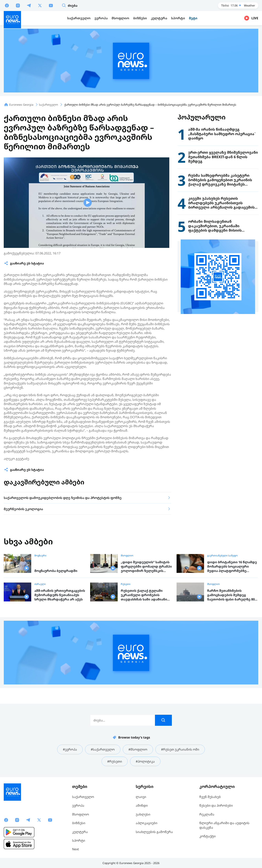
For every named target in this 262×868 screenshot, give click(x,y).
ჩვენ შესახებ (210, 797)
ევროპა (78, 805)
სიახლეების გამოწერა (154, 832)
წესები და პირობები (216, 805)
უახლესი (143, 814)
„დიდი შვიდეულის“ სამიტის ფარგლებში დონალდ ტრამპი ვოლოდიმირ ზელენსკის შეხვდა (146, 567)
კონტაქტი (207, 836)
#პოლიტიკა (145, 761)
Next (76, 849)
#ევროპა (70, 749)
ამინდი (142, 805)
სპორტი (79, 840)
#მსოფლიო (138, 749)
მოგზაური (40, 556)
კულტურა (80, 832)
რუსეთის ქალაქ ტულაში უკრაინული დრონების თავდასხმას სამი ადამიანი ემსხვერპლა (144, 595)
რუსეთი (126, 584)
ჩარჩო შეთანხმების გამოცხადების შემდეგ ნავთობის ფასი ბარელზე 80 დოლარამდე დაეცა (231, 595)
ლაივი (141, 797)
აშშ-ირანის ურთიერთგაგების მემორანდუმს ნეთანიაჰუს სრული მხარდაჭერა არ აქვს (60, 595)
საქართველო (83, 797)
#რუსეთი (115, 761)
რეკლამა (207, 814)
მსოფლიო (127, 556)
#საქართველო (103, 749)
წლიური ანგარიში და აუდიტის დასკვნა (224, 825)
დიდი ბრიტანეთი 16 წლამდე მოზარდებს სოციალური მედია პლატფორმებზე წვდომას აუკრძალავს (232, 567)
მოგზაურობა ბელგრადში (56, 571)
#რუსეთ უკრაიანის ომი (180, 749)
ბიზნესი (79, 823)
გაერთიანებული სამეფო (222, 556)
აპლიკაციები (147, 823)
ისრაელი (40, 584)
